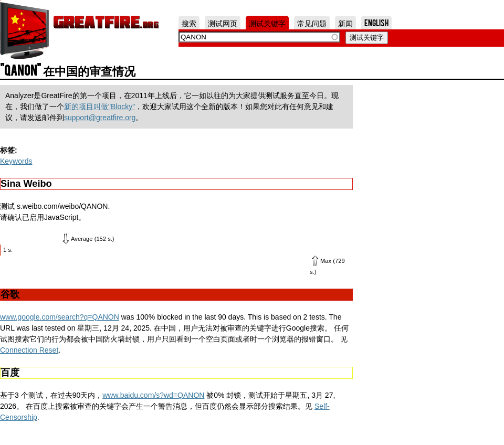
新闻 (345, 23)
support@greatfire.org (100, 118)
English (376, 23)
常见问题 (312, 23)
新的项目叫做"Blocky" (99, 107)
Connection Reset (29, 350)
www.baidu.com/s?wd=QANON (153, 395)
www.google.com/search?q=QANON (60, 317)
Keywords (16, 161)
